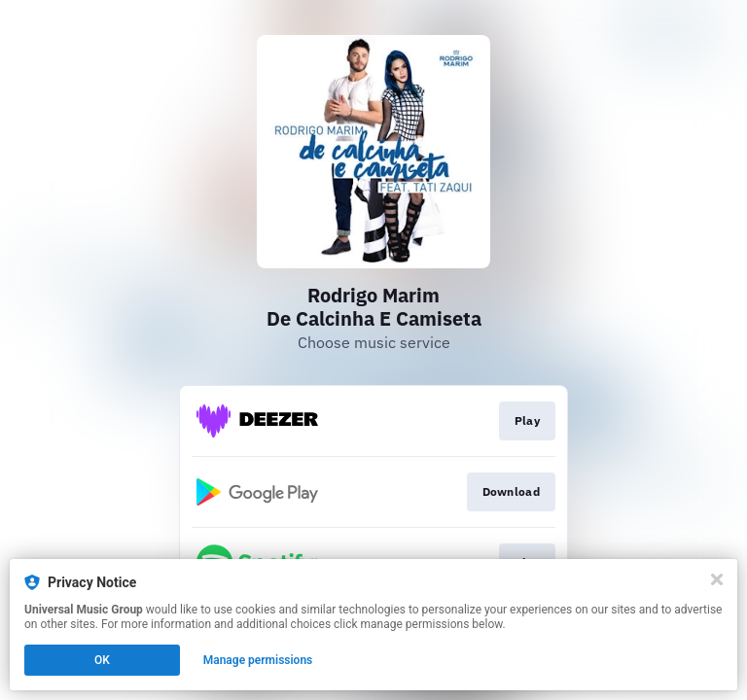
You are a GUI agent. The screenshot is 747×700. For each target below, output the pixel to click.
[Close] (717, 579)
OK (102, 660)
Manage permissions (258, 660)
